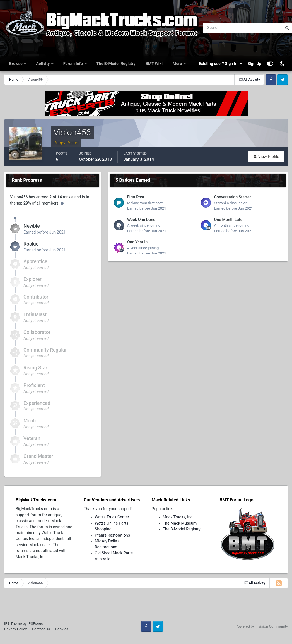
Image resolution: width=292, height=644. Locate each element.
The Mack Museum (180, 523)
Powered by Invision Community (262, 626)
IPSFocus (35, 623)
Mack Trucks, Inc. (178, 517)
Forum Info (74, 64)
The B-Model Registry (116, 64)
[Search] (224, 28)
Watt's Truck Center (112, 517)
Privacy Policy (15, 629)
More (178, 64)
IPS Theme (13, 623)
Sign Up (254, 64)
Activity (43, 64)
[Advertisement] (146, 607)
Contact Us (41, 629)
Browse (16, 64)
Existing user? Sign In (220, 64)
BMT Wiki (154, 64)
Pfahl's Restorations (112, 535)
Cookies (61, 629)
